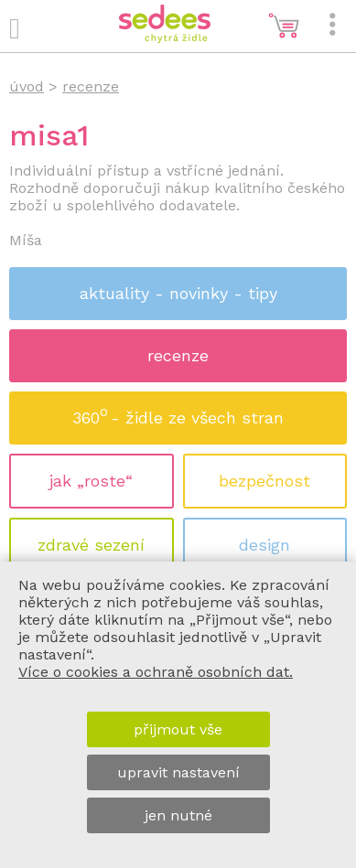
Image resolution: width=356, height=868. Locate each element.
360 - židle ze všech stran (178, 412)
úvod (27, 86)
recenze (178, 355)
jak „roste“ (91, 481)
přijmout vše (178, 729)
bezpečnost (264, 481)
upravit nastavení (178, 772)
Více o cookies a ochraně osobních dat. (156, 672)
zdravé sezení (91, 545)
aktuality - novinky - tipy (178, 293)
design (264, 545)
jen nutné (178, 815)
